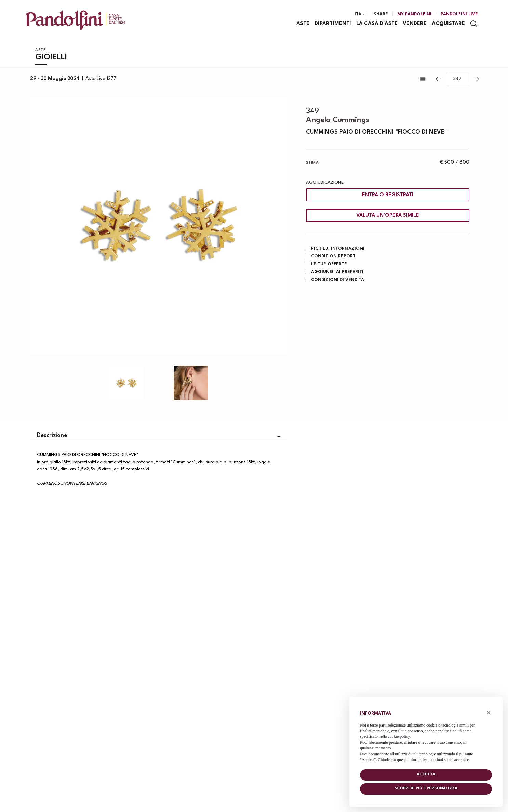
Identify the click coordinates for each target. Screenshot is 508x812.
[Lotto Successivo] (476, 80)
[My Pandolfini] (414, 15)
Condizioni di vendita (338, 280)
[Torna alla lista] (425, 80)
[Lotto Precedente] (438, 80)
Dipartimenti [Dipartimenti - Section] (333, 24)
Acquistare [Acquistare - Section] (449, 24)
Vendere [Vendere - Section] (415, 24)
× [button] (489, 713)
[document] (426, 735)
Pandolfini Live (459, 15)
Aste (41, 51)
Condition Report (333, 257)
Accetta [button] (426, 775)
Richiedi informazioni (338, 249)
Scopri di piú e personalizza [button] (426, 789)
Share (381, 15)
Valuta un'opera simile (388, 216)
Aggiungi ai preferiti (337, 272)
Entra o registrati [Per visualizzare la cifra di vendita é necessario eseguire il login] (388, 196)
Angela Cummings (338, 121)
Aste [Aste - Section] (303, 24)
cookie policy (399, 736)
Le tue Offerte (329, 264)
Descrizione (52, 436)
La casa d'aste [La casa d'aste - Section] (377, 24)
